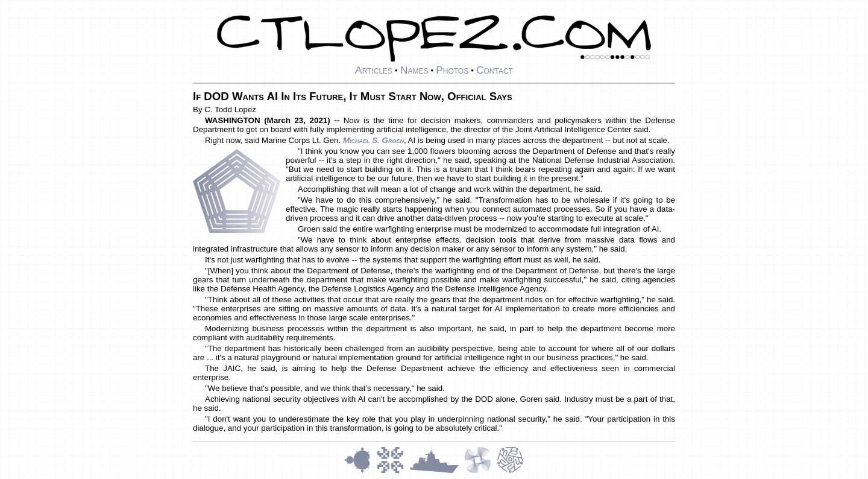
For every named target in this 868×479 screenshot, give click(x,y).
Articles (374, 70)
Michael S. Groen (373, 140)
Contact (495, 70)
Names (414, 70)
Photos (452, 70)
